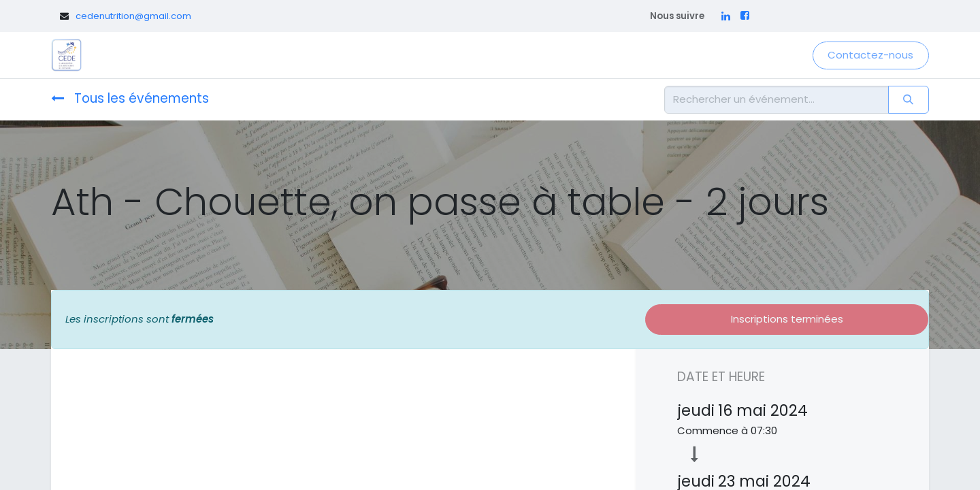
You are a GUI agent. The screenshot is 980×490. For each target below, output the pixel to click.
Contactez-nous (870, 55)
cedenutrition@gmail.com (133, 16)
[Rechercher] (909, 100)
